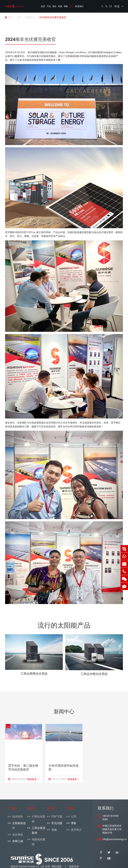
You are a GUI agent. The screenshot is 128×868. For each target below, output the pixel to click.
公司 (72, 6)
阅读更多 (33, 784)
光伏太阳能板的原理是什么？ (104, 772)
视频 (54, 830)
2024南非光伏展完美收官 (53, 17)
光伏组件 (18, 817)
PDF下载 (57, 817)
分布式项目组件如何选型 (64, 772)
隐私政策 (74, 866)
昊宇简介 (76, 830)
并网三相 (18, 841)
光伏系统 (18, 835)
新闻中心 (30, 17)
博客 (66, 6)
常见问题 (57, 823)
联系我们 (79, 6)
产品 (49, 6)
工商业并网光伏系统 (94, 674)
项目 (54, 6)
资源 (60, 6)
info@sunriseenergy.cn (115, 839)
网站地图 (57, 866)
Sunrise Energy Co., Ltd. (32, 866)
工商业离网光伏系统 (34, 674)
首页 (43, 6)
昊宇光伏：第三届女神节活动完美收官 (23, 772)
